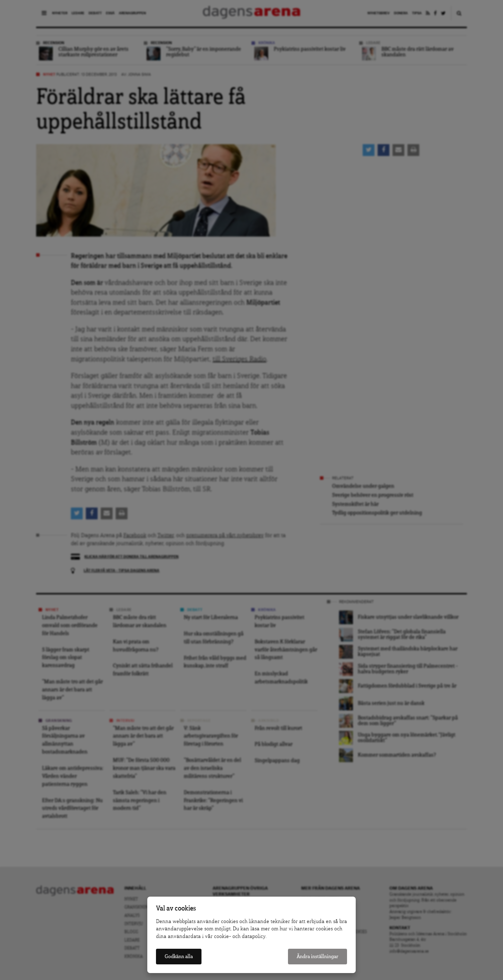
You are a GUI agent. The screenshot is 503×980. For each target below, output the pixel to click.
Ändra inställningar (318, 957)
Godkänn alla (179, 957)
